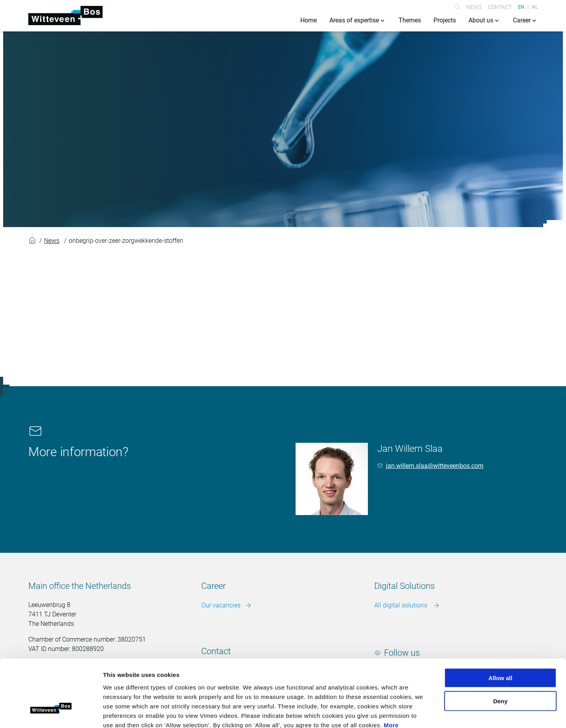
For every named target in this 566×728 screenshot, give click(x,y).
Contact (500, 7)
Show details (413, 712)
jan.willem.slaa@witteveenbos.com (435, 466)
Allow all (501, 624)
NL (535, 7)
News (474, 7)
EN (521, 7)
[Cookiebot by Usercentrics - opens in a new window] (51, 713)
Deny (501, 648)
